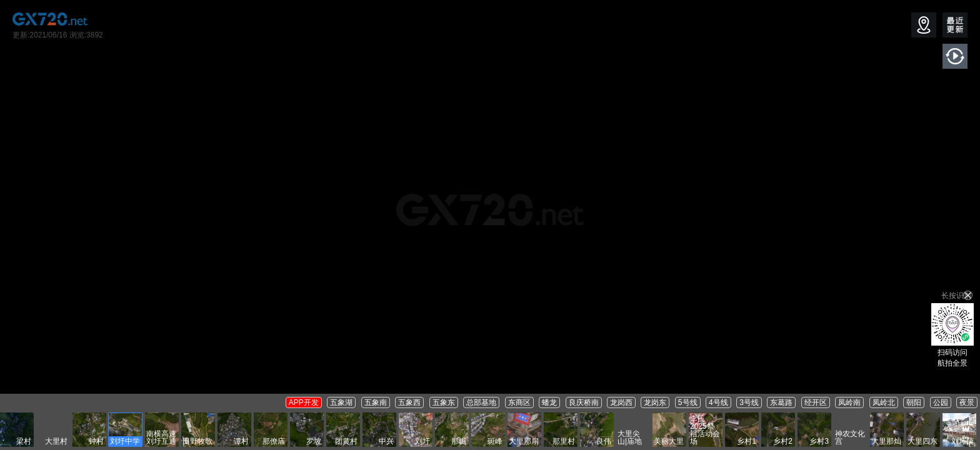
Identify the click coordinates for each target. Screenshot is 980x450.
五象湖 (341, 402)
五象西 (409, 402)
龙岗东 (655, 402)
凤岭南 (849, 402)
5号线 (688, 402)
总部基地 (481, 402)
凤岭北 (884, 402)
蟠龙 (549, 402)
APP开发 (304, 402)
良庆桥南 (584, 402)
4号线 (718, 402)
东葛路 (781, 402)
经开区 (816, 402)
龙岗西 (621, 402)
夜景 (967, 402)
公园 (941, 402)
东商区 (519, 402)
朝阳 (914, 402)
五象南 (376, 402)
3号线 (749, 402)
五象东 (444, 402)
